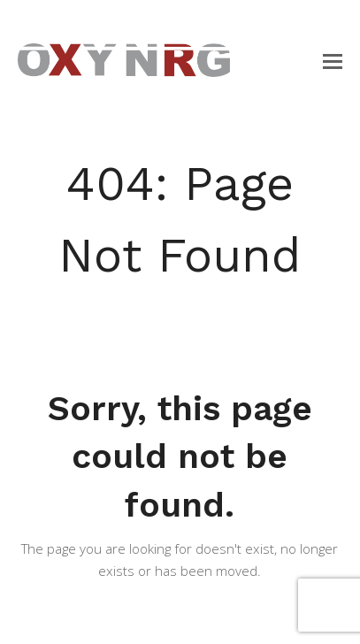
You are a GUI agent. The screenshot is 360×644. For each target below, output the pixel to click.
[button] (333, 60)
